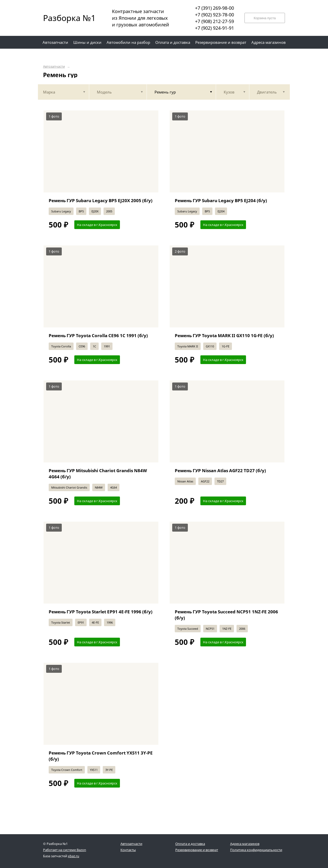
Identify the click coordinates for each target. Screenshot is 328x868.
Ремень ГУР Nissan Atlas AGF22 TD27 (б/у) (220, 471)
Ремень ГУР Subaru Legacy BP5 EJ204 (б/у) (221, 200)
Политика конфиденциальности (256, 850)
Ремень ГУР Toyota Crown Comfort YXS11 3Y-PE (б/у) (101, 756)
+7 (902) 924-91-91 (214, 28)
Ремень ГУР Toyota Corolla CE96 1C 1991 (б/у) (98, 335)
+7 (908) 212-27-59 (214, 21)
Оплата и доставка (190, 844)
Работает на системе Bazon (65, 850)
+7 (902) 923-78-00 (214, 15)
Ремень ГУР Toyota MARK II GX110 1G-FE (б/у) (224, 335)
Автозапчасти (54, 66)
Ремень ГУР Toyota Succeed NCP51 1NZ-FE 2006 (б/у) (226, 615)
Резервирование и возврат (197, 850)
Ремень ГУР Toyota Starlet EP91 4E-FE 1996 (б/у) (101, 612)
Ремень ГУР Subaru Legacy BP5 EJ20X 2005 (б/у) (101, 200)
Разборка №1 (66, 18)
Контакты (128, 850)
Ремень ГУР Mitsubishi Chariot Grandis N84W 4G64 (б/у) (98, 474)
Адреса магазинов (245, 844)
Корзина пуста (265, 18)
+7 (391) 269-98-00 (214, 8)
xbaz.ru (74, 856)
